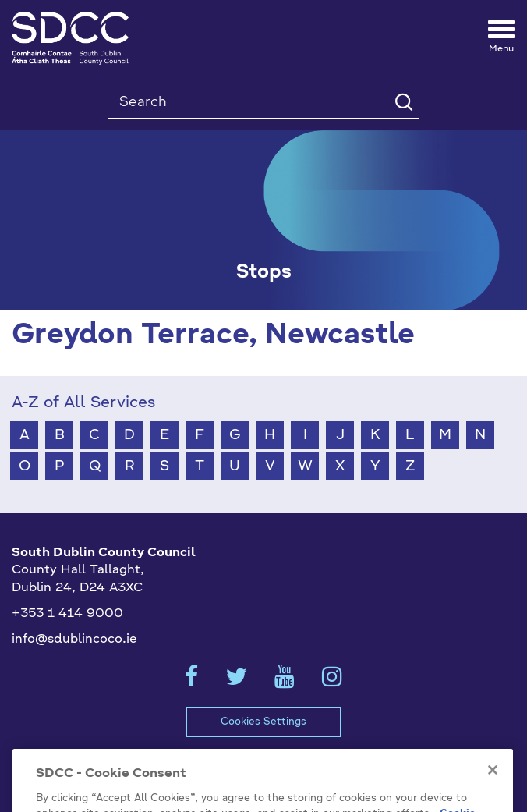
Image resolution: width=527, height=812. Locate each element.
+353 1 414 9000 (67, 614)
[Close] (493, 785)
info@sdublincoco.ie (74, 640)
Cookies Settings (263, 722)
